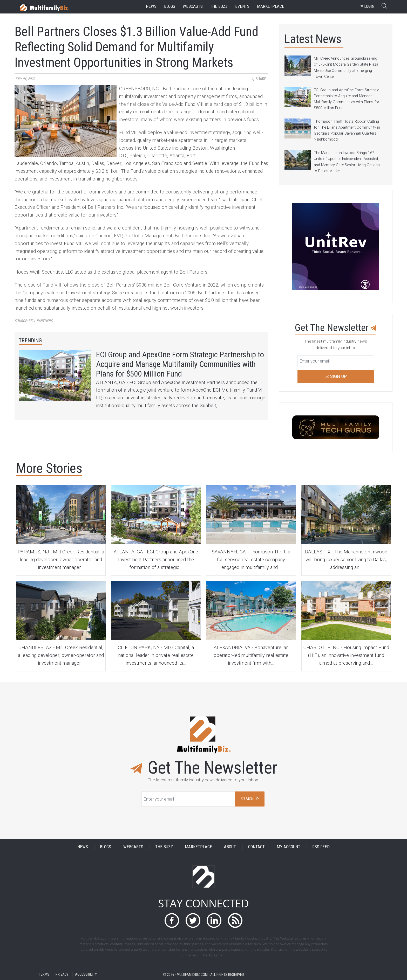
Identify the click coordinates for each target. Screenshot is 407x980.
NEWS (83, 847)
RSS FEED (321, 847)
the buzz (219, 6)
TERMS (44, 974)
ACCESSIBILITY (86, 974)
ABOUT (230, 847)
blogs (170, 6)
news (151, 6)
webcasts (193, 6)
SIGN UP (250, 799)
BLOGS (106, 847)
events (242, 6)
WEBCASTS (133, 847)
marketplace (271, 6)
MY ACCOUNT (289, 847)
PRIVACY (62, 974)
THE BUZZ (164, 847)
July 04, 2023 (25, 79)
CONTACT (256, 847)
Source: (33, 321)
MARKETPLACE (198, 847)
